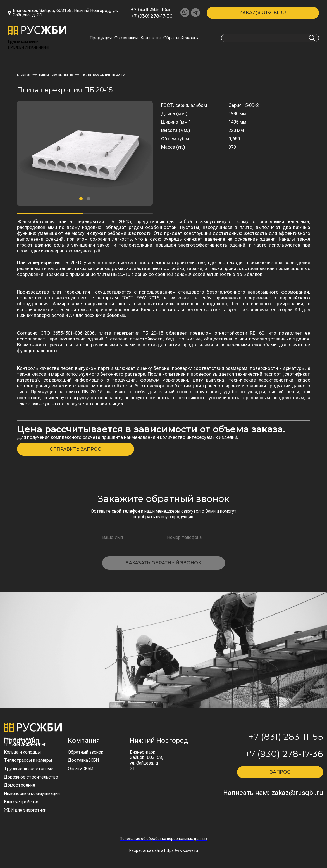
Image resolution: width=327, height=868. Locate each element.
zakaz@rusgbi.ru (263, 13)
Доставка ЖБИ (83, 760)
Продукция (101, 38)
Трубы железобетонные (29, 769)
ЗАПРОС (280, 772)
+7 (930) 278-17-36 (152, 16)
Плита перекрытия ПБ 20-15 (103, 75)
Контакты (151, 38)
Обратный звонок (181, 38)
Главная (24, 75)
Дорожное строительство (31, 777)
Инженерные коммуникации (32, 794)
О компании (126, 38)
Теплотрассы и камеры (28, 760)
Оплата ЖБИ (81, 769)
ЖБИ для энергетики (25, 810)
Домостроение (20, 785)
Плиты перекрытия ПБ (56, 75)
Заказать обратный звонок (163, 563)
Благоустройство (22, 802)
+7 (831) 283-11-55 (150, 10)
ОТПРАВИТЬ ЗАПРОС (75, 449)
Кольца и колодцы (22, 752)
